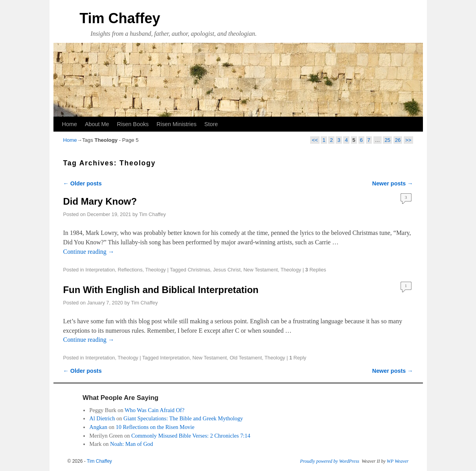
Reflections (130, 270)
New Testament (261, 270)
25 (387, 140)
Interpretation (100, 270)
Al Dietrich (102, 418)
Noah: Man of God (131, 444)
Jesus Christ (227, 270)
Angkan (98, 427)
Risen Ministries (176, 124)
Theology (155, 270)
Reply (298, 358)
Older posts (83, 183)
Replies (316, 270)
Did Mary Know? (100, 201)
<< (315, 140)
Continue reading (89, 252)
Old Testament (246, 358)
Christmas (199, 270)
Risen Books (133, 124)
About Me (97, 124)
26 (398, 140)
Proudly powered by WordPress (330, 461)
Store (211, 124)
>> (408, 140)
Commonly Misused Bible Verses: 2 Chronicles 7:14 (191, 436)
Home (70, 124)
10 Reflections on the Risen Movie (155, 427)
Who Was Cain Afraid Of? (154, 410)
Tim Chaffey (120, 18)
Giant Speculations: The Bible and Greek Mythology (183, 418)
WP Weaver (398, 461)
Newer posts (393, 183)
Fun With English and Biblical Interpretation (161, 290)
